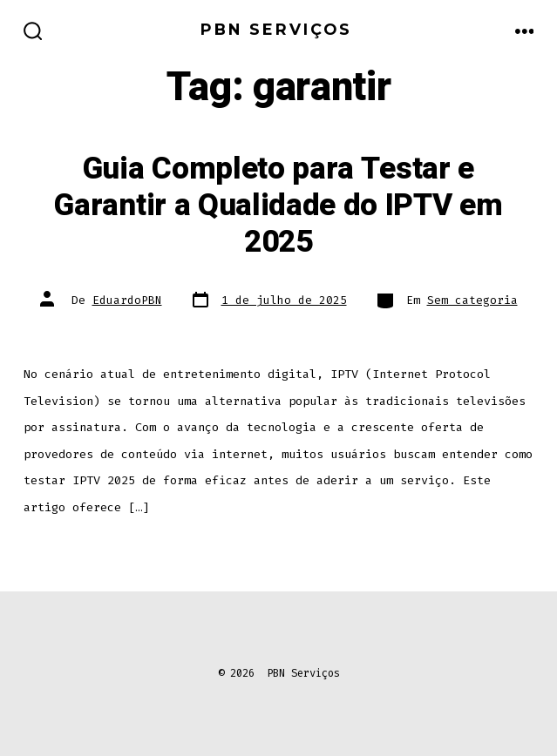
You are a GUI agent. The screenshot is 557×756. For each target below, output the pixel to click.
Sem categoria (472, 300)
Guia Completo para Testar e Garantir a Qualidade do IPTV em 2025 (278, 206)
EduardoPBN (127, 300)
